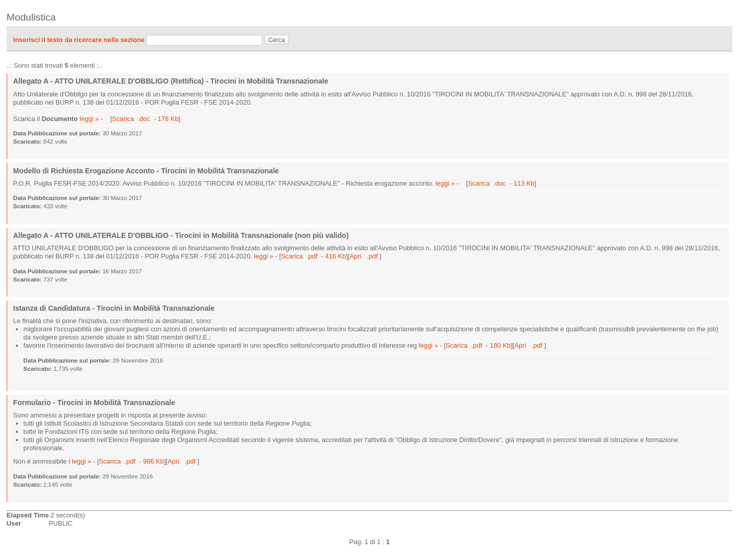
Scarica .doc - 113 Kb (501, 183)
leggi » (89, 119)
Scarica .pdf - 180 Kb (479, 345)
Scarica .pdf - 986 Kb (132, 461)
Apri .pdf (364, 256)
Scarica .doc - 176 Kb (145, 119)
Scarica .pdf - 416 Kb (314, 256)
